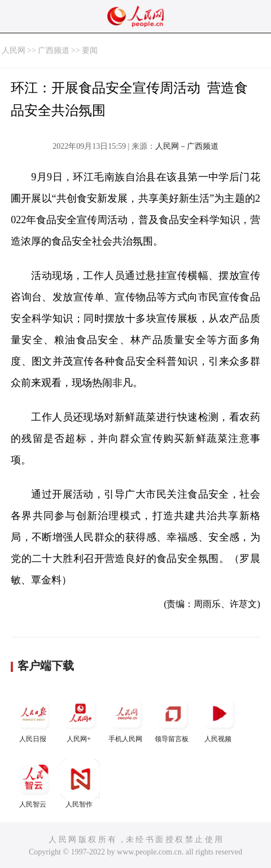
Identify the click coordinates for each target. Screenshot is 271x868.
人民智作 (80, 784)
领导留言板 (173, 718)
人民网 (14, 50)
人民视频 (219, 718)
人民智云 (34, 784)
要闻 (90, 50)
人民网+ (80, 718)
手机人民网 (126, 718)
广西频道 (54, 50)
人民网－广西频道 (187, 146)
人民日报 (34, 718)
